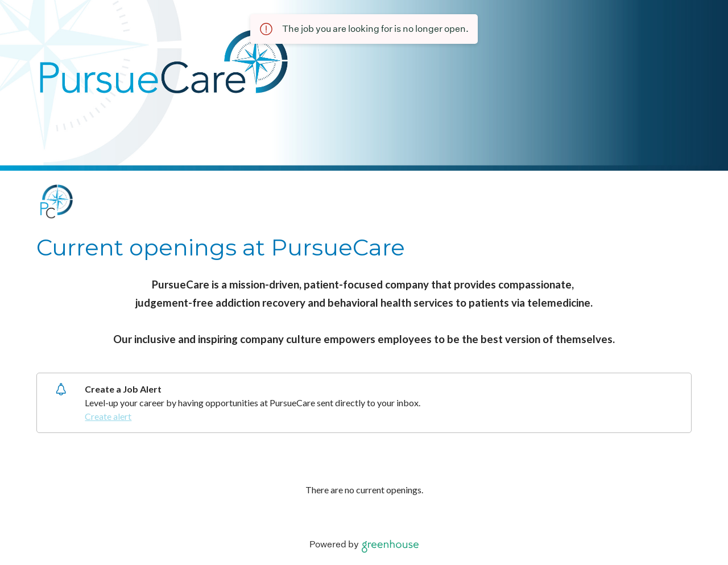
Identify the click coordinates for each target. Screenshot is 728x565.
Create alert (108, 416)
